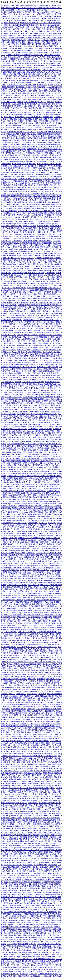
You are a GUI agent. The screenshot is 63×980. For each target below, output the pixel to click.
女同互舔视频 (17, 452)
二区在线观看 (37, 775)
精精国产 (58, 239)
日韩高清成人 (45, 585)
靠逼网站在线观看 (29, 226)
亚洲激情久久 (51, 625)
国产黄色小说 (34, 384)
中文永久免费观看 (43, 640)
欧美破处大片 (42, 85)
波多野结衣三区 (18, 459)
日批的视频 (44, 200)
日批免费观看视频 (49, 356)
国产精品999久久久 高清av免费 (27, 354)
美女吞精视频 (57, 799)
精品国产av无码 (51, 777)
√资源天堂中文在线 (16, 48)
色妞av (48, 399)
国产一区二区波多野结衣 (52, 179)
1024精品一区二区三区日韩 (33, 403)
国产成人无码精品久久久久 (51, 606)
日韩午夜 (52, 521)
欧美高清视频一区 (27, 666)
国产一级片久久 (41, 427)
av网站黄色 (38, 967)
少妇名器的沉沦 (35, 754)
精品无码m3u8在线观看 (10, 715)
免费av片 (54, 448)
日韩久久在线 (51, 822)
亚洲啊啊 (4, 927)
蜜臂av (33, 619)
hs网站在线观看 (18, 273)
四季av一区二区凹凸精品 (10, 266)
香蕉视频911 (51, 27)
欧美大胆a (9, 854)
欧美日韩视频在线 (27, 44)
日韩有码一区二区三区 (18, 523)
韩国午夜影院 (39, 215)
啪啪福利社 (8, 858)
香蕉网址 (9, 209)
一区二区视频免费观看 (22, 801)
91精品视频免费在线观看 (21, 548)
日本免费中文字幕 (42, 516)
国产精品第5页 (21, 149)
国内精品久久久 (11, 179)
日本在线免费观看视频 (37, 31)
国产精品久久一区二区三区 (26, 132)
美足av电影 (12, 283)
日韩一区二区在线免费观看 (20, 301)
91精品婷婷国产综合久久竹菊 (38, 21)
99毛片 (9, 542)
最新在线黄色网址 (8, 467)
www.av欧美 (52, 662)
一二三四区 (50, 87)
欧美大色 (56, 217)
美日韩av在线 (37, 506)
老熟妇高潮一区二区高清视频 (27, 228)
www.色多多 (18, 217)
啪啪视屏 (32, 595)
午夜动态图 (34, 23)
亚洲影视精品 (29, 792)
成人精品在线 (42, 730)
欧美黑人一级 (6, 337)
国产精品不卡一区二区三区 (22, 65)
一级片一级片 (34, 412)
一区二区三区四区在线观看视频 (16, 76)
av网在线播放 (10, 399)
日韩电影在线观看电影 (9, 18)
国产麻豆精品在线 (28, 145)
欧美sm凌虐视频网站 (42, 771)
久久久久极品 (25, 377)
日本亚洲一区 (55, 76)
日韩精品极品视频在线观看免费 (39, 621)
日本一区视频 (53, 467)
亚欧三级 (12, 566)
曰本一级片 (32, 675)
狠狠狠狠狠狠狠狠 (28, 912)
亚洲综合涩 (52, 873)
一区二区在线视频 (51, 856)
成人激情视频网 (43, 53)
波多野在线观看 (31, 820)
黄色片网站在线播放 (29, 852)
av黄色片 (35, 653)
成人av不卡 (14, 322)
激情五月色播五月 (48, 905)
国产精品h (40, 807)
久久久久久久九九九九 (14, 397)
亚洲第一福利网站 (38, 134)
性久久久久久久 (50, 345)
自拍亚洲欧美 (33, 523)
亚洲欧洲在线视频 (51, 151)
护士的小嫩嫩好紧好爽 (15, 74)
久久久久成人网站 (43, 12)
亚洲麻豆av (31, 709)
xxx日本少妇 (55, 542)
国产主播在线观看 (34, 617)
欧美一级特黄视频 (48, 365)
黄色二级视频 (23, 61)
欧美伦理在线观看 (25, 683)
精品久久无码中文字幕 (47, 318)
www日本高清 (46, 18)
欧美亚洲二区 (18, 29)
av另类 (27, 741)
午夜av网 (24, 345)
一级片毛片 (11, 437)
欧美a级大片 (53, 463)
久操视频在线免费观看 (26, 179)
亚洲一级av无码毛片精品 (21, 619)
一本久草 (9, 651)
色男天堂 (57, 288)
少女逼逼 (18, 822)
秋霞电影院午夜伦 (8, 226)
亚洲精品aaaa (24, 303)
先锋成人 (16, 771)
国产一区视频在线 (31, 102)
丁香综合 (44, 504)
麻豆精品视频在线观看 (36, 392)
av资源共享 (58, 85)
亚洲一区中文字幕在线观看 (15, 369)
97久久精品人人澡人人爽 (42, 51)
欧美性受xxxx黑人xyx (16, 57)
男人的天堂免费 (51, 392)
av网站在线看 (12, 465)
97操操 (57, 102)
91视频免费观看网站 (19, 365)
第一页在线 (29, 89)
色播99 (9, 606)
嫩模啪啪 (55, 202)
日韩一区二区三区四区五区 (23, 95)
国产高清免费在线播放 (20, 164)
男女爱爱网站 (56, 412)
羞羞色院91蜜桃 (28, 326)
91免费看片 (6, 108)
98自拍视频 (44, 395)
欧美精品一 (52, 254)
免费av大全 (11, 132)
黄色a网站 (31, 813)
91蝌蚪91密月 (51, 31)
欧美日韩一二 (48, 557)
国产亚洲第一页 (50, 948)
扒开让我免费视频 (24, 687)
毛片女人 (24, 286)
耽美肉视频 (22, 781)
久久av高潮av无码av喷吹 (48, 207)
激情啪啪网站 (37, 113)
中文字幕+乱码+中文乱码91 (52, 153)
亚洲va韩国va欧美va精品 (25, 811)
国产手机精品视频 (48, 762)
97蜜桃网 (55, 367)
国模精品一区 (35, 390)
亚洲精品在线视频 (43, 76)
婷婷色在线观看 (43, 226)
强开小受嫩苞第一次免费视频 (49, 749)
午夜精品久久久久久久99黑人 (18, 489)
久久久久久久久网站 (46, 833)
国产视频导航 (47, 514)
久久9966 (14, 174)
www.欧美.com (41, 630)
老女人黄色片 (43, 860)
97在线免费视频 (21, 514)
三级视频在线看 (51, 722)
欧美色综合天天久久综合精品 (24, 846)
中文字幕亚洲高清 (10, 388)
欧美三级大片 (39, 668)
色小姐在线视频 (30, 903)
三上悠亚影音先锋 (14, 68)
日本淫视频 (26, 719)
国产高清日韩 (42, 264)
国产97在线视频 (22, 540)
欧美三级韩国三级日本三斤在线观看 (46, 480)
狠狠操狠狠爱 (55, 566)
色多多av (37, 457)
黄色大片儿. (10, 236)
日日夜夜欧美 (17, 100)
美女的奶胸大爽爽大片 (28, 544)
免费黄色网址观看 (24, 824)
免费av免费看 (18, 790)
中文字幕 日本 (17, 860)
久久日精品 (45, 313)
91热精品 (16, 23)
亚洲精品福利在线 (25, 506)
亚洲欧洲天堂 (33, 534)
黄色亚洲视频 (39, 249)
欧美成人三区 (39, 888)
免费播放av (8, 23)
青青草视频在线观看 (18, 642)
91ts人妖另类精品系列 (35, 247)
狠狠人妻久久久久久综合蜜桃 (37, 685)
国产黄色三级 (6, 241)
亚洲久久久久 (9, 117)
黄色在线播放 (23, 944)
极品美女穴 (5, 640)
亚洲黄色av (22, 405)
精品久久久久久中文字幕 (29, 591)
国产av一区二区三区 (31, 318)
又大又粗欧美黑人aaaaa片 (14, 113)
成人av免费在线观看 (19, 427)
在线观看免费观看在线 (12, 935)
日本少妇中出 (54, 734)
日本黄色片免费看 (44, 544)
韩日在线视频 (10, 189)
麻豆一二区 (14, 544)
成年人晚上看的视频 (53, 484)
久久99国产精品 (24, 875)
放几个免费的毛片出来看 (47, 269)
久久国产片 (21, 647)
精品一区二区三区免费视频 (44, 330)
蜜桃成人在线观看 (35, 854)
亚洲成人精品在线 (53, 961)
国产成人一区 (12, 527)
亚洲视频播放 (6, 183)
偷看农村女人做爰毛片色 (33, 380)
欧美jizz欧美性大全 (38, 625)
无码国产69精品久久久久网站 (12, 78)
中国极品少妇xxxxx (50, 604)
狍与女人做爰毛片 (50, 628)
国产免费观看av (36, 177)
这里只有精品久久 (14, 931)
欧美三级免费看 (55, 200)
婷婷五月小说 (23, 386)
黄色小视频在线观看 (33, 976)
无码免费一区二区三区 (34, 581)
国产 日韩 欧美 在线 (35, 166)
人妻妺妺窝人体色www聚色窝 (33, 382)
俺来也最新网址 (24, 93)
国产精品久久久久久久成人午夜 (39, 251)
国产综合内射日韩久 (54, 339)
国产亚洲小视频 (49, 459)
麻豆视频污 (58, 375)
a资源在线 (9, 604)
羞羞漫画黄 (38, 121)
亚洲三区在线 (10, 412)
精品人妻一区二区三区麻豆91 (47, 162)
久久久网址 (6, 40)
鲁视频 (36, 587)
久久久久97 (5, 21)
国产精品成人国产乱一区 (28, 482)
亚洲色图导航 (48, 388)
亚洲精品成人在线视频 (14, 578)
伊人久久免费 (12, 739)
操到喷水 (18, 226)
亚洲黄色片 (13, 779)
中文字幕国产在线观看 (18, 21)
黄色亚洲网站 (18, 707)
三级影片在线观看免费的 (53, 16)
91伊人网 (51, 410)
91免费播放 (18, 463)
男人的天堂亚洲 (27, 68)
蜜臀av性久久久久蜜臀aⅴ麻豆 (16, 863)
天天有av (18, 442)
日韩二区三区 (9, 636)
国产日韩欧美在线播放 (37, 87)
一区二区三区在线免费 (36, 281)
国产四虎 (46, 854)
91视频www (29, 215)
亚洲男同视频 (31, 85)
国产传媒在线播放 (27, 204)
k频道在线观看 (11, 395)
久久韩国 (43, 831)
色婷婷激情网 (10, 551)
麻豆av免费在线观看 (31, 207)
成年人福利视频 (29, 615)
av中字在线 (14, 303)
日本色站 (31, 433)
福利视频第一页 (33, 585)
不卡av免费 (16, 446)
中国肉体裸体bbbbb (55, 136)
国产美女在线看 (40, 68)
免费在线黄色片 (33, 25)
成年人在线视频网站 (51, 294)
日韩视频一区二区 (33, 40)
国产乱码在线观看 (42, 837)
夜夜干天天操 (44, 534)
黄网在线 (48, 839)
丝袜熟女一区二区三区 (39, 416)
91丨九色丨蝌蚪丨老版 (44, 147)
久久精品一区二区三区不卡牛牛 (47, 236)
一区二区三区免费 (52, 546)
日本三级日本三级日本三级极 (47, 944)
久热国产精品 (40, 130)
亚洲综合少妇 (15, 640)
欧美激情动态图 (24, 192)
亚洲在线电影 (21, 59)
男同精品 (15, 508)
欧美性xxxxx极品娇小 (12, 696)
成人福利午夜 (24, 677)
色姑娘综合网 (46, 858)
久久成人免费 (50, 123)
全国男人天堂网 (15, 880)
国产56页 (40, 675)
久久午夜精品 (46, 657)
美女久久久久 (51, 68)
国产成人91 (40, 615)
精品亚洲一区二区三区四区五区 (30, 42)
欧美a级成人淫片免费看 (23, 234)
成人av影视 (48, 403)
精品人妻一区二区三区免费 (15, 401)
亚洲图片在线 (46, 305)
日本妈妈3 (7, 794)
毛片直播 (4, 377)
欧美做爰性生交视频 (48, 110)
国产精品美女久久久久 (22, 127)
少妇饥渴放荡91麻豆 (42, 476)
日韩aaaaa (51, 418)
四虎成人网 (58, 147)
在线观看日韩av (25, 183)
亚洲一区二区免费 (34, 187)
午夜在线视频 (33, 286)
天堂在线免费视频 (8, 224)
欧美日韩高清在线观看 (10, 826)
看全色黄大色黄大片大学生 (23, 262)
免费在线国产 (15, 243)
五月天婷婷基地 (29, 728)
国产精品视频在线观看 (31, 822)
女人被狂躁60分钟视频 (43, 174)
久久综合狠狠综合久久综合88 (14, 279)
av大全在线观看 (33, 642)
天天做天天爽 (9, 602)
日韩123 (57, 805)
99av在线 (51, 337)
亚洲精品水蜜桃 (54, 140)
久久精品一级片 (19, 348)
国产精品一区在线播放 (12, 198)
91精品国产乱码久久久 (33, 459)
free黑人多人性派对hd (49, 40)
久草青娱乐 (38, 895)
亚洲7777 (33, 333)
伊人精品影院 (23, 53)
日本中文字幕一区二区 (9, 61)
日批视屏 (47, 454)
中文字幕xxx (43, 499)
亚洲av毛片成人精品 (33, 70)
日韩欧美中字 (17, 320)
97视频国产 (8, 25)
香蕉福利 (29, 536)
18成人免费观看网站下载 (45, 422)
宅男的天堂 (46, 882)
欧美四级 (31, 209)
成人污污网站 (49, 307)
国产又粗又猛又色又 (48, 623)
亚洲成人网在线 (11, 407)
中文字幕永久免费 (54, 589)
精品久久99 (52, 523)
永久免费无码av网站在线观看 (32, 198)
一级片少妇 (24, 529)
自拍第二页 (18, 296)
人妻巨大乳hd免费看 (52, 527)
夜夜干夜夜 (15, 108)
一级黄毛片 (19, 600)
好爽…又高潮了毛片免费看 (19, 692)
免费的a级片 (49, 807)
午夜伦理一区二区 (25, 211)
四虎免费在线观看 (20, 542)
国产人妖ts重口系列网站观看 (40, 157)
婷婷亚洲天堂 (18, 98)
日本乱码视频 (20, 848)
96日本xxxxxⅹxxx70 (54, 61)
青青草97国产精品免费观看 (44, 805)
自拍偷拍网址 (38, 294)
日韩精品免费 (47, 976)
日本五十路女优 (56, 640)
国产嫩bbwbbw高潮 (34, 292)
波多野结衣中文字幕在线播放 (21, 196)
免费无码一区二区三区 (15, 16)
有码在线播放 (12, 561)
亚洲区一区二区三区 (42, 760)
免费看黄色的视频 (45, 221)
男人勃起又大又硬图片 (33, 732)
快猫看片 (51, 427)
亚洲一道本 (47, 202)
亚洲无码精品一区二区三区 (45, 209)
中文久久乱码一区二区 (23, 959)
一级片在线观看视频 (32, 125)
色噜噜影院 (7, 690)
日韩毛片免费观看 (8, 600)
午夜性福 (14, 185)
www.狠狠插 (38, 965)
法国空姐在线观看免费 (50, 160)
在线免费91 (13, 36)
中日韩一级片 (27, 942)
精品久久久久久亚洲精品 (10, 44)
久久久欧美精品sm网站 (9, 608)
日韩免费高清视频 (46, 224)
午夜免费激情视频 (28, 486)
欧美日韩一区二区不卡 (12, 258)
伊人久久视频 (20, 553)
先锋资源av (9, 234)
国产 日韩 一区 (36, 127)
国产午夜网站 (42, 98)
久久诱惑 (49, 288)
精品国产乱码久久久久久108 (36, 57)
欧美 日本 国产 (14, 555)
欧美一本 (47, 166)
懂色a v (26, 290)
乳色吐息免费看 (19, 581)
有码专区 (39, 179)
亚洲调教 (29, 202)
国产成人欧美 (50, 104)
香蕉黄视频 (58, 713)
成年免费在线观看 (48, 266)
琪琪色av (48, 301)
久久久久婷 (38, 262)
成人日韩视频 (36, 46)
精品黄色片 (33, 871)
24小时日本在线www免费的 (51, 142)
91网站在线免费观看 (42, 448)
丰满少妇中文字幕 (54, 437)
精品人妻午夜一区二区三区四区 (39, 59)
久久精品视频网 (22, 412)
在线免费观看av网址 (16, 89)
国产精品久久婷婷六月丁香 (33, 818)
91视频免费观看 (30, 600)
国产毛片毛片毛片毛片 (37, 386)
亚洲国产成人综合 (25, 634)
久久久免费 (21, 414)
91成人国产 (11, 115)
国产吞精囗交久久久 (14, 856)
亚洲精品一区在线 (40, 89)
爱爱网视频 (41, 679)
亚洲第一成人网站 (25, 185)
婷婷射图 (12, 38)
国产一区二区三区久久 (36, 316)
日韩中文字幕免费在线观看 (47, 632)
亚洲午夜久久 (53, 416)
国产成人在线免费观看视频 (48, 974)
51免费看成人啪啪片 (11, 136)
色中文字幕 (42, 916)
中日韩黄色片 (15, 816)
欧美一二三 (55, 955)
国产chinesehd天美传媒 (25, 764)
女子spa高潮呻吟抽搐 (27, 322)
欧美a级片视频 (22, 251)
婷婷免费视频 (33, 743)
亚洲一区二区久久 (38, 484)
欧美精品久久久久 (23, 963)
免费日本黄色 (33, 200)
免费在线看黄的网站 (27, 837)
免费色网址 (31, 277)
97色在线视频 (22, 283)
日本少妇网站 (47, 593)
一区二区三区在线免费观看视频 (29, 36)
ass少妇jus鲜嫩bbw (7, 702)
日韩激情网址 (36, 194)
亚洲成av (20, 335)
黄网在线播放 (12, 119)
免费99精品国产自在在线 (27, 574)
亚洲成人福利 (53, 677)
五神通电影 (9, 901)
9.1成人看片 (42, 574)
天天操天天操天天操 (49, 74)
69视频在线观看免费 (29, 243)
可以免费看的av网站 (16, 792)
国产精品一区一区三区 (34, 369)
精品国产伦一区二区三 (21, 177)
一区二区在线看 (16, 925)
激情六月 (33, 53)
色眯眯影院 (46, 955)
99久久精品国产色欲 (24, 294)
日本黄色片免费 (9, 704)
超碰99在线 (11, 91)
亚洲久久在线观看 (33, 623)
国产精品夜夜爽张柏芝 (34, 117)
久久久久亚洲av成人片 (10, 155)
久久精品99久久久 (12, 307)
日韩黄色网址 (34, 275)
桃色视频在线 (6, 260)
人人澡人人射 (41, 950)
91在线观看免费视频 (51, 198)
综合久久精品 (23, 388)
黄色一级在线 (44, 591)
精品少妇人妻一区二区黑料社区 (28, 831)
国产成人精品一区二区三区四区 (47, 172)
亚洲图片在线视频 (20, 25)
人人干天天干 (52, 655)
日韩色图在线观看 (25, 608)
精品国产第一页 (7, 581)
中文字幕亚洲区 (32, 348)
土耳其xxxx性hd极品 (24, 566)
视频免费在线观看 (21, 31)
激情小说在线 (20, 536)
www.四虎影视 (19, 491)
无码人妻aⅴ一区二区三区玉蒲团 (12, 732)
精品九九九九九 (14, 367)
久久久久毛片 (45, 125)
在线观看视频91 (30, 98)
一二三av (28, 431)
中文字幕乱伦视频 (45, 429)
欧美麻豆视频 (29, 899)
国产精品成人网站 (53, 333)
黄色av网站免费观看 (44, 946)
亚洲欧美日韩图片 (17, 786)
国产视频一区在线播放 (18, 281)
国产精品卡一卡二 (43, 277)
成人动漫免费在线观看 (27, 147)
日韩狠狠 (26, 463)
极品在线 (35, 183)
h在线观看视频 (30, 472)
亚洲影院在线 (50, 215)
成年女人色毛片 (54, 730)
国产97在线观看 (19, 976)
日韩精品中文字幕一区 (23, 681)
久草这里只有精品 (15, 510)
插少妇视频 (16, 493)
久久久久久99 (44, 690)
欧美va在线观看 (21, 679)
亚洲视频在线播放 (40, 254)
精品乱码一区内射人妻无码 (48, 493)
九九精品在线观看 (32, 138)
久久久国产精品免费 (8, 439)
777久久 (52, 878)
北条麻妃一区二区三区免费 (45, 897)
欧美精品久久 (56, 12)
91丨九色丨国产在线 (8, 414)
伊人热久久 (56, 51)
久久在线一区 (20, 467)
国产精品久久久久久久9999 (52, 660)
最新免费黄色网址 (35, 352)
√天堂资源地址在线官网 (24, 702)
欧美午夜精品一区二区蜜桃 (38, 495)
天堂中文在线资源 (18, 138)
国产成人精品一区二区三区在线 (15, 833)
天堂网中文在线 (37, 55)
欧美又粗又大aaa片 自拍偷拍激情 (28, 33)
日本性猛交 (49, 134)
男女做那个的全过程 (29, 737)
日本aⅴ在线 (7, 326)
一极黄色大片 (17, 241)
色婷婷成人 (6, 642)
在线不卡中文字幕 (37, 192)
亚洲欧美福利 (50, 431)
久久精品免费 (38, 78)
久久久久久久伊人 (26, 508)
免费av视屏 (38, 202)
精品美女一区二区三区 (9, 219)
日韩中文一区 (48, 506)
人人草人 (54, 271)
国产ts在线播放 (41, 213)
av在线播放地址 (38, 151)
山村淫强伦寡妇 (18, 153)
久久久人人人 (14, 837)
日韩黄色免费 (34, 497)
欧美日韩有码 (56, 59)
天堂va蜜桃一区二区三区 (13, 865)
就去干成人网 (55, 568)
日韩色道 (51, 916)
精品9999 (22, 662)
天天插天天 (6, 138)
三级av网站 (46, 29)
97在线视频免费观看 (40, 65)
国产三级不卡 (31, 467)
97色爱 (21, 794)
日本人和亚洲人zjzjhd (54, 354)
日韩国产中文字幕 (41, 326)
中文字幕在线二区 (27, 965)
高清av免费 (18, 245)
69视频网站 (41, 333)
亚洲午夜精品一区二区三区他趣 (20, 918)
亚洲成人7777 (10, 850)
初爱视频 (29, 38)
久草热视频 (9, 358)
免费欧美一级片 (51, 843)
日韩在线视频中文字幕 (32, 901)
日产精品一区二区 (54, 491)
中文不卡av (54, 461)
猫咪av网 (14, 749)
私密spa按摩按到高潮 (36, 123)
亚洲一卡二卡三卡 (27, 258)
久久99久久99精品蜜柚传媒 (17, 316)
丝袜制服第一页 (49, 262)
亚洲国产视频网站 (49, 256)
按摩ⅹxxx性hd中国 (13, 341)
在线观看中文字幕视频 (9, 384)
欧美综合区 (19, 309)
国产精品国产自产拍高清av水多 (44, 211)
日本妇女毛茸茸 (22, 525)
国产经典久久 (15, 726)
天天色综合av (40, 792)
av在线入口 (17, 326)
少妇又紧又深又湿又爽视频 (25, 236)
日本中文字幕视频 (50, 756)
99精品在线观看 (50, 728)
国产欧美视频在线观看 (15, 472)
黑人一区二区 (29, 777)
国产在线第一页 (22, 87)
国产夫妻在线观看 (49, 100)
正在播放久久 (38, 711)
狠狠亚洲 (31, 427)
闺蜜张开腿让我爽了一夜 (18, 166)
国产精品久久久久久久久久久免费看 (20, 476)
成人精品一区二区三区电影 (50, 25)
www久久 (10, 123)
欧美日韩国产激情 (40, 437)
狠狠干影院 (42, 491)
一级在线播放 (10, 841)
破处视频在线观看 (19, 288)
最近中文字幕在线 (54, 572)
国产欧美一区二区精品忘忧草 (45, 469)
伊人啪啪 (40, 737)
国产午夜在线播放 (38, 687)
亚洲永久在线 (6, 508)
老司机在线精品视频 (48, 531)
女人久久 (42, 489)
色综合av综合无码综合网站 (51, 279)
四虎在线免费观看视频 (14, 698)
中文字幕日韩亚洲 (10, 405)
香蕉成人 (12, 694)
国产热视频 (43, 228)
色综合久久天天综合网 (39, 377)
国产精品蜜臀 (25, 136)
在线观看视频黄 (36, 664)
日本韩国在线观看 (8, 12)
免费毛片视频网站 (8, 87)
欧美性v (44, 136)
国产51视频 (39, 598)
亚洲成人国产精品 (14, 345)
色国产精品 (51, 322)
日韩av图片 (38, 893)
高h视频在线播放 (42, 452)
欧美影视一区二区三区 (51, 121)
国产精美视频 (29, 410)
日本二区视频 (29, 48)
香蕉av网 (24, 352)
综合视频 (28, 113)
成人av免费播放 (30, 271)
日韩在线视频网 (11, 907)
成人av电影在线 (31, 491)
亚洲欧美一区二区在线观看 (38, 140)
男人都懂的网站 (41, 410)
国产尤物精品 (33, 429)
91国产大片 (42, 694)
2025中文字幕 (46, 704)
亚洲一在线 (19, 450)
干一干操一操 (25, 108)
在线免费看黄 (26, 418)
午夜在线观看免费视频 (50, 46)
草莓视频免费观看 (23, 841)
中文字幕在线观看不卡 (42, 44)
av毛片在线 (30, 760)
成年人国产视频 (20, 358)
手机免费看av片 (51, 168)
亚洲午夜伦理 (36, 136)
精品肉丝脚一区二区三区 (16, 85)
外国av (53, 790)
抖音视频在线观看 (38, 168)
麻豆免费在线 (14, 884)
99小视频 (37, 142)
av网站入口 (41, 106)
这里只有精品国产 (18, 202)
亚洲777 (18, 27)
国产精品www (41, 486)
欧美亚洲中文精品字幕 (53, 578)
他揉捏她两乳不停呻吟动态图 (47, 145)
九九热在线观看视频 (26, 174)
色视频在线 (27, 14)
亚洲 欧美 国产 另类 (52, 316)
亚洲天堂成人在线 (36, 388)
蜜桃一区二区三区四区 (41, 570)
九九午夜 (26, 905)
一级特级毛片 (47, 732)
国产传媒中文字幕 (40, 608)
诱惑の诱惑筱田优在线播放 (52, 773)
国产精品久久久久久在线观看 (49, 482)
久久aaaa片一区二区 (49, 901)
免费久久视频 (25, 416)
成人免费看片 (21, 670)
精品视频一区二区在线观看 (19, 356)
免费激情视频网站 (41, 651)
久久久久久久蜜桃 (26, 771)
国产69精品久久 (21, 803)
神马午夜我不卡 (16, 172)
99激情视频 (49, 192)
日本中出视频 (50, 328)
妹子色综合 (51, 360)
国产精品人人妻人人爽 (17, 298)
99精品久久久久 (33, 863)
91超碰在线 (56, 18)
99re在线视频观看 (7, 27)
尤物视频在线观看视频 (26, 527)
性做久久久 (40, 478)
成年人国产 (44, 286)
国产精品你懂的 (41, 119)
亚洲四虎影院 (36, 875)
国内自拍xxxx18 (52, 687)
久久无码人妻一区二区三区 (42, 219)
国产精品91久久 (34, 283)
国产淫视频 (5, 281)
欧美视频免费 (47, 187)
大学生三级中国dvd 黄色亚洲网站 (33, 27)
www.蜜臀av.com (40, 610)
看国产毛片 (54, 534)
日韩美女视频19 (30, 170)
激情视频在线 (21, 189)
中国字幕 (22, 589)
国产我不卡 (32, 730)
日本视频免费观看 (55, 213)
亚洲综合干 (13, 506)
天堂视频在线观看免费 (25, 80)
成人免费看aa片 (30, 106)
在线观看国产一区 (44, 367)
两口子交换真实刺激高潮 (30, 613)
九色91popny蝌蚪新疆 (46, 102)
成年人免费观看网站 (20, 606)
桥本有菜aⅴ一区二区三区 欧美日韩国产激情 (24, 313)
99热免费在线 (10, 831)
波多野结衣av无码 (22, 12)
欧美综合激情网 (34, 181)
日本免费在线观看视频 (18, 187)
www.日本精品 (22, 730)
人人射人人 (43, 523)
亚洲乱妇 (53, 820)
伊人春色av (27, 578)
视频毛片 (5, 672)
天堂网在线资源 (36, 356)
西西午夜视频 (22, 769)
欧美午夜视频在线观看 (33, 74)
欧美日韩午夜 (37, 604)
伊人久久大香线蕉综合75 (30, 444)
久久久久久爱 (23, 595)
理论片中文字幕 (31, 794)
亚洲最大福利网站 (12, 425)
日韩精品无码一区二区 (44, 245)
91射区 (9, 664)
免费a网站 (31, 288)
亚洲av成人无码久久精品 (21, 269)
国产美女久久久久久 (24, 439)
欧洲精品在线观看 (16, 380)
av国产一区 (30, 722)
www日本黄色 (28, 925)
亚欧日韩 (50, 230)
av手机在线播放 (30, 309)
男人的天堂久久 (41, 433)
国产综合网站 (28, 893)
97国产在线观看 (42, 878)
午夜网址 (43, 655)
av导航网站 (6, 709)
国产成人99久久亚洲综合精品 (29, 18)
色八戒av (15, 183)
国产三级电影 (57, 670)
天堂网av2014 (25, 23)
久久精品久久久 (40, 115)
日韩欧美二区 (33, 224)
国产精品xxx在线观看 (51, 801)
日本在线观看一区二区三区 (15, 110)
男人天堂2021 (56, 465)
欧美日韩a (50, 574)
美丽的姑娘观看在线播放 (51, 42)
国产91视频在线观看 (42, 95)
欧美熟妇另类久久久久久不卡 (12, 14)
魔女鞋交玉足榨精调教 (45, 324)
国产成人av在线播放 (40, 234)
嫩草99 (30, 337)
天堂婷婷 (4, 36)
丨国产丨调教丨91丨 (46, 348)
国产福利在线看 (12, 482)
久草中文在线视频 (37, 602)
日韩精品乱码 (21, 694)
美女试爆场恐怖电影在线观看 (45, 63)
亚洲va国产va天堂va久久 (14, 339)
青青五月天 (48, 965)
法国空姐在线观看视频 (48, 138)
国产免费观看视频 (20, 617)
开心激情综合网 (29, 172)
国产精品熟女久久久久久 (32, 698)
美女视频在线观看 (44, 271)
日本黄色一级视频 (13, 55)
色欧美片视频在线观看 (33, 29)
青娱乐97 (46, 967)
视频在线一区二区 (25, 219)
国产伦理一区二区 (8, 149)
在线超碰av (30, 130)
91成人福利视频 (56, 181)
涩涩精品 (14, 595)
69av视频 (4, 57)
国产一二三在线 (23, 878)
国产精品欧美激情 (25, 239)
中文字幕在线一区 (55, 452)
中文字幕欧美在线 (20, 209)
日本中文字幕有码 (50, 177)
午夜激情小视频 (48, 698)
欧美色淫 (56, 309)
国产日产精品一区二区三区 (25, 766)
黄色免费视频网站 (44, 525)
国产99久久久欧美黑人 (40, 634)
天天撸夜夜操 (6, 675)
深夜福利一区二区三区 (37, 360)
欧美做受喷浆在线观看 (23, 51)
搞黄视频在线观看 (28, 446)
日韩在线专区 (47, 375)
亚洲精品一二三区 (25, 538)
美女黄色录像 (9, 583)
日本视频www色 (21, 224)
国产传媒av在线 (26, 570)
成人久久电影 (54, 72)
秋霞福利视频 (47, 617)
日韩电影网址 (23, 384)
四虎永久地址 (56, 850)
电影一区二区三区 (51, 249)
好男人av (4, 181)
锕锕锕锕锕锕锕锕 (34, 514)
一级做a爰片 (35, 858)
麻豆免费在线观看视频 (17, 952)
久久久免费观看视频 (18, 873)
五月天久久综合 (25, 155)
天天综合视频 (10, 433)
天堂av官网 (11, 390)
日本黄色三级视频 (49, 303)
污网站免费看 (41, 595)
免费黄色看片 (32, 670)
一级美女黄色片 (28, 598)
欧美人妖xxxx (31, 873)
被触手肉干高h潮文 (33, 279)
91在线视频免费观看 (33, 401)
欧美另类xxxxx (9, 354)
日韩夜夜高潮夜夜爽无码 (22, 961)
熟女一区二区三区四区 (33, 363)
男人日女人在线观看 (23, 775)
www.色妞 (42, 339)
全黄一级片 (11, 194)
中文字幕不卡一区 (45, 952)
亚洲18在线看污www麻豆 (19, 230)
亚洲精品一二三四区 (25, 121)
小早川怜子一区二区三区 (19, 871)
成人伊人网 (16, 352)
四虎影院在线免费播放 (26, 119)
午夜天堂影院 (36, 350)
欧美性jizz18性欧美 (23, 46)
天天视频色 (22, 499)
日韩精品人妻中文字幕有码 (47, 450)
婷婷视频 (32, 76)
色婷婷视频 (27, 78)
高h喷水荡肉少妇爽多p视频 (45, 48)
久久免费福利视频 (50, 895)
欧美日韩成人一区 (24, 779)
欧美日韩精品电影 (33, 531)
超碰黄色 (55, 621)
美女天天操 (8, 655)
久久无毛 (29, 328)
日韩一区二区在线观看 (50, 70)
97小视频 (22, 820)
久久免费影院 (17, 457)
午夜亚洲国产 (10, 228)
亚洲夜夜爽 (19, 903)
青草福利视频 (9, 343)
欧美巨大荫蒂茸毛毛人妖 (18, 392)
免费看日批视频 (9, 33)
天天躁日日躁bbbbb (53, 538)
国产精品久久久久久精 (41, 38)
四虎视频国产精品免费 (50, 390)
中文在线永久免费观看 (44, 826)
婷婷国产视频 (38, 756)
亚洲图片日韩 (9, 31)
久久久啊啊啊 (25, 484)
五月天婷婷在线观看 (13, 940)
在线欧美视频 (31, 848)
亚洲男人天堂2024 (20, 160)
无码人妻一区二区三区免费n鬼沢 (44, 519)
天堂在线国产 (28, 254)
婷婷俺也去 (46, 401)
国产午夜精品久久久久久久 (47, 647)
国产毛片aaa (27, 480)
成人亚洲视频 (6, 828)
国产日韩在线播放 (45, 311)
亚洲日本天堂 (28, 435)
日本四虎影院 (6, 142)
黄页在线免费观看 (49, 907)
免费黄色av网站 (21, 495)
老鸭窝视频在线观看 (40, 734)
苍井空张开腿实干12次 (47, 743)
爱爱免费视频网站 (17, 106)
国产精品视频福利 (28, 630)
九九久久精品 (42, 72)
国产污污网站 (52, 950)
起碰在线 (51, 98)
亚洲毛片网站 (33, 833)
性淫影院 (49, 298)
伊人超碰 (32, 12)
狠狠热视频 (35, 395)
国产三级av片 (36, 266)
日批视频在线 (35, 692)
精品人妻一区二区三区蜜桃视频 (50, 335)
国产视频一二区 (24, 561)
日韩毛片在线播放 (40, 337)
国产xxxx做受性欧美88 (26, 407)
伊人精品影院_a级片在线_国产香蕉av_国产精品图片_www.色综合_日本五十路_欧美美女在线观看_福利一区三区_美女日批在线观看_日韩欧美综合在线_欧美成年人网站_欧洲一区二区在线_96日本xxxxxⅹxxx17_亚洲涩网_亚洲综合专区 (31, 8)
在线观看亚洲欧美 (12, 773)
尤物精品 (36, 745)
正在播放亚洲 (37, 397)
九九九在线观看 (56, 38)
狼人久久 (33, 164)
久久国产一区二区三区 (31, 217)
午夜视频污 (57, 826)
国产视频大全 (48, 775)
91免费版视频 (50, 108)
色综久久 (39, 557)
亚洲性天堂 (54, 690)
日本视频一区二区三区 (14, 254)
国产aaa (43, 822)
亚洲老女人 (11, 670)
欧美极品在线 (27, 756)
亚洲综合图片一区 (8, 516)
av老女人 (38, 258)
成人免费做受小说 (34, 305)
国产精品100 (34, 474)
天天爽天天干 (18, 557)
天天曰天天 (46, 875)
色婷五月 (43, 444)
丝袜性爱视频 (28, 856)
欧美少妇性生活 (30, 162)
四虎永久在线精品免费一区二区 (17, 754)
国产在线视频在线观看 (47, 91)
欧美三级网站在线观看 (21, 690)
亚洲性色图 (5, 587)
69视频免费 (22, 375)
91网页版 (12, 59)
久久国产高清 (32, 189)
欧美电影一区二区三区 (50, 194)
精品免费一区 (45, 653)
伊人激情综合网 (9, 610)
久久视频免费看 (11, 211)
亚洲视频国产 (10, 422)
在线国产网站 (50, 615)
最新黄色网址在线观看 (18, 140)
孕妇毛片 (40, 839)
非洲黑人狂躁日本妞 (38, 563)
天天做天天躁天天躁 (27, 213)
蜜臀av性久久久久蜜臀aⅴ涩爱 (40, 799)
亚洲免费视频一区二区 (53, 638)
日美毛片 (56, 224)
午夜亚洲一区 (57, 707)
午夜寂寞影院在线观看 (33, 153)
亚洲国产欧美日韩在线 (36, 645)
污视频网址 (19, 901)
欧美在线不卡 (52, 595)
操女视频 (20, 102)
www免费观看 (25, 933)
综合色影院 (16, 737)
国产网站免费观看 (33, 110)
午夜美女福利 (46, 745)
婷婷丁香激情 (47, 36)
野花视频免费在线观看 (12, 912)
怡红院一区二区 (29, 245)
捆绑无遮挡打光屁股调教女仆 (16, 373)
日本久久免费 (26, 519)
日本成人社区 (6, 63)
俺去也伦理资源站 (56, 824)
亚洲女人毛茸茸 (35, 303)
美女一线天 (50, 130)
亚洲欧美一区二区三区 (44, 83)
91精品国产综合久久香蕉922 (22, 142)
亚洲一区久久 (32, 499)
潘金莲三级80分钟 (10, 192)
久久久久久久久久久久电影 (17, 585)
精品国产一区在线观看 (9, 53)
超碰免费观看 (48, 397)
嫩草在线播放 (14, 324)
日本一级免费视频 (14, 444)
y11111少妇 (5, 375)
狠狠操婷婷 (34, 690)
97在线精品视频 (29, 914)
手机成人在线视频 (12, 232)
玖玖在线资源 (57, 704)
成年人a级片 (10, 292)
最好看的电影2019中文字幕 (14, 410)
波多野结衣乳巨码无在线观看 (23, 63)
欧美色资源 (20, 551)
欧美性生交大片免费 (29, 946)
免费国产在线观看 (17, 922)
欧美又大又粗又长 (12, 805)
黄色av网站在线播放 (44, 243)
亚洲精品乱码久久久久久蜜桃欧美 (42, 529)
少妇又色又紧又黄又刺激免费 (26, 72)
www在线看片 (36, 905)
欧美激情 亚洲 (42, 132)
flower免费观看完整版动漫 (18, 181)
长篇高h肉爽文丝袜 (11, 589)
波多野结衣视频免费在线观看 (32, 931)
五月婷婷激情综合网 (16, 363)
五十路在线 (42, 149)
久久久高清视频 (51, 281)
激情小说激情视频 (33, 920)
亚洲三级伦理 (10, 811)
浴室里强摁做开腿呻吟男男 (18, 157)
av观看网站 (8, 177)
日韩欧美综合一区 (15, 927)
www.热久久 (5, 174)
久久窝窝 (34, 561)
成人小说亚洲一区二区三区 (41, 93)
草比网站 (53, 717)
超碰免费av (20, 38)
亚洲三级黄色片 (29, 452)
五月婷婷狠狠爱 (36, 100)
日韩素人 (30, 781)
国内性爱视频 (9, 681)
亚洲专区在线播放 (17, 895)
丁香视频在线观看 (14, 478)
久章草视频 (45, 181)
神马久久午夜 (40, 781)
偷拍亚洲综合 (48, 117)
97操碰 (52, 788)
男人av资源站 (39, 104)
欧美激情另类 (37, 715)
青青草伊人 (11, 277)
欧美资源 (5, 356)
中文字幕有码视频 (55, 286)
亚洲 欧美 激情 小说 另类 (33, 16)
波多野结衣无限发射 (52, 645)
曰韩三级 (8, 459)
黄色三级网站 (25, 266)
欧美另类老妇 (18, 125)
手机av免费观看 (43, 164)
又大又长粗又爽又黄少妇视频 (30, 232)
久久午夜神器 (45, 790)
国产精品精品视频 (43, 442)
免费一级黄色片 (18, 215)
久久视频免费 (25, 55)
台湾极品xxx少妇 (37, 301)
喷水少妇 (32, 878)
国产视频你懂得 (30, 450)
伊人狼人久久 (6, 215)
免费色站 (14, 121)
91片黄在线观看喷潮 (51, 78)
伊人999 (38, 811)
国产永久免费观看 (39, 681)
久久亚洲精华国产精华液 (14, 162)
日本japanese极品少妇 (35, 454)
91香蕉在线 (29, 587)
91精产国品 (39, 728)
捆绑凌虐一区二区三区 (29, 420)
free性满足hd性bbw (55, 685)
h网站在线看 (52, 865)
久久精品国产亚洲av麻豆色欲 (43, 14)
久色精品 (12, 46)
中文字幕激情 (45, 358)
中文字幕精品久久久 (18, 40)
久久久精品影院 (36, 628)
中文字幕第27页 (33, 358)
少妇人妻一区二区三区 (18, 429)
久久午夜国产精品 (42, 407)
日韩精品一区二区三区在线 (30, 724)
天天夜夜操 (55, 166)
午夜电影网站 (39, 508)
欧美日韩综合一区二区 (38, 61)
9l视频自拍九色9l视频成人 (16, 521)
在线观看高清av (9, 251)
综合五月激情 (22, 758)
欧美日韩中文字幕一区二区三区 (42, 841)
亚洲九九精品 (20, 117)
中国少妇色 (40, 766)
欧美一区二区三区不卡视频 (51, 33)
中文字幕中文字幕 (23, 194)
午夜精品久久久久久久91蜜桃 (22, 888)
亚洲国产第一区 (11, 634)
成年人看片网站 (53, 886)
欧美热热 (23, 260)
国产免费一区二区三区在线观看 (34, 296)
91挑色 (3, 341)
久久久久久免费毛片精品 (25, 422)
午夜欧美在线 (56, 401)
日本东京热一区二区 (29, 367)
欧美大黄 (7, 365)
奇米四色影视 (37, 907)
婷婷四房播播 (49, 719)
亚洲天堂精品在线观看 (52, 55)
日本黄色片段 (40, 322)
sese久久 (56, 36)
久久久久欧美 (49, 675)
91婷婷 (51, 85)
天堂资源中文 (20, 70)
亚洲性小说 (43, 183)
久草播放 (34, 269)
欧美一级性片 (43, 820)
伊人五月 (17, 604)
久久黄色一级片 (37, 719)
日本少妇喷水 (50, 273)
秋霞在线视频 (32, 694)
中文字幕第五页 (9, 525)
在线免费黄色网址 (45, 241)
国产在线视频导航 (31, 311)
